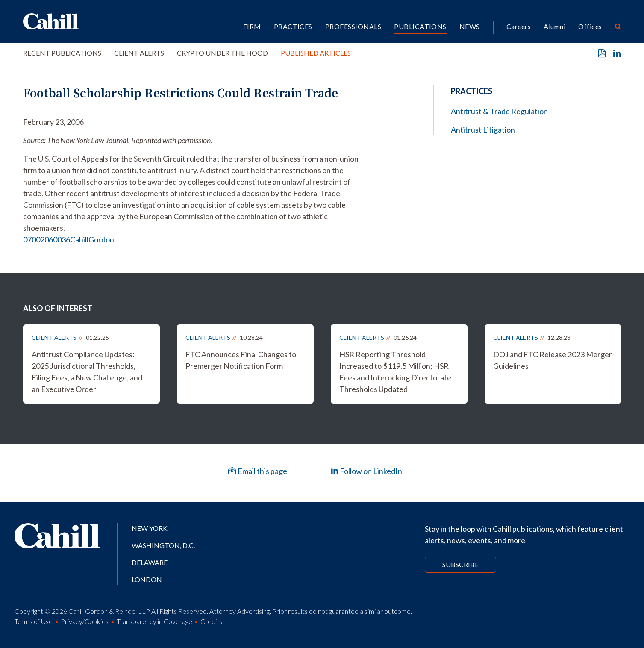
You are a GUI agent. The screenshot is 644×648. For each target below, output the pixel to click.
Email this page (258, 471)
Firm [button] (252, 26)
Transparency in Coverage (154, 621)
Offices (590, 26)
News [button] (470, 26)
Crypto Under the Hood (222, 53)
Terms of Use (34, 621)
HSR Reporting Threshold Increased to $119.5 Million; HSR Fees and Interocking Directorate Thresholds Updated (395, 372)
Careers (519, 26)
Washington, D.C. (163, 545)
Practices (293, 26)
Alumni (554, 26)
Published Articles (316, 53)
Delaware (150, 562)
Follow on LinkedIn (366, 471)
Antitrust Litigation (483, 130)
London (147, 579)
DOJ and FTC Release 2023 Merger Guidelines (553, 360)
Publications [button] (420, 26)
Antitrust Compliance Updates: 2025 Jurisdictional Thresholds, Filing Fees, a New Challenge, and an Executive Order (87, 372)
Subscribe (460, 564)
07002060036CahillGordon (69, 239)
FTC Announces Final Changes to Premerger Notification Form (241, 360)
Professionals (353, 26)
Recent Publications (62, 53)
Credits (211, 621)
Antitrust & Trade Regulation (499, 111)
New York (150, 528)
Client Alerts (139, 53)
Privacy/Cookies (85, 621)
